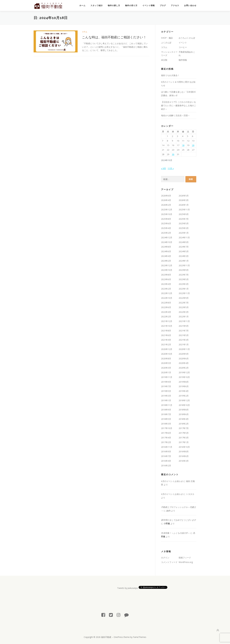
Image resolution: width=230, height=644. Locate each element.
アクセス (175, 5)
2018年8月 (184, 410)
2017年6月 (166, 433)
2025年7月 (184, 219)
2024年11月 (184, 237)
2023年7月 (184, 275)
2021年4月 (166, 340)
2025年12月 (167, 210)
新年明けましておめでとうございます (179, 520)
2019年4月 (184, 391)
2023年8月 (166, 275)
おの (168, 511)
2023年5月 (184, 279)
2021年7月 (184, 331)
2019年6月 (184, 386)
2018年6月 (184, 414)
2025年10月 (167, 214)
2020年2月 (184, 368)
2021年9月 (184, 326)
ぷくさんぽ (166, 43)
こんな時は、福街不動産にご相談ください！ (114, 37)
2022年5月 (184, 307)
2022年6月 (166, 307)
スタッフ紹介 (97, 5)
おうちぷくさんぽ (187, 38)
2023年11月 (184, 265)
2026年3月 (184, 200)
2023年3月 (184, 284)
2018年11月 (167, 405)
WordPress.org (186, 562)
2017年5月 (184, 433)
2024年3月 (184, 256)
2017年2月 (166, 442)
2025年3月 (184, 228)
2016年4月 (166, 461)
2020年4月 (184, 363)
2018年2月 (184, 424)
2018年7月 (166, 414)
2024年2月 (166, 261)
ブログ (163, 5)
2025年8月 (166, 219)
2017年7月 (184, 428)
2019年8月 (184, 382)
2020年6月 (184, 359)
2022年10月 (167, 298)
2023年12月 (167, 265)
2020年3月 (166, 368)
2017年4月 (166, 438)
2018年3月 (166, 424)
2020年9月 (184, 354)
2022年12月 (167, 293)
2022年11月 (184, 293)
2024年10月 (167, 242)
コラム (85, 32)
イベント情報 (149, 5)
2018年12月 (184, 400)
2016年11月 (167, 447)
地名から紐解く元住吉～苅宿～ (175, 115)
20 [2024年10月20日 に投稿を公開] (193, 145)
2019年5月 (166, 391)
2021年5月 (184, 335)
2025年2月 (166, 233)
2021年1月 (184, 344)
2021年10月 (167, 326)
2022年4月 (166, 312)
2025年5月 (184, 223)
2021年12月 (167, 321)
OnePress (118, 637)
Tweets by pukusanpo (128, 588)
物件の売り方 (131, 5)
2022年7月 (184, 303)
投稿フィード (185, 558)
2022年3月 (184, 312)
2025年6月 (166, 223)
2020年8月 (166, 359)
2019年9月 (166, 382)
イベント (183, 43)
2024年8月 (166, 247)
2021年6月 (166, 335)
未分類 (164, 60)
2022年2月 (166, 317)
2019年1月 (166, 400)
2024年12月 (167, 237)
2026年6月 (166, 196)
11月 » (171, 168)
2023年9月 (184, 270)
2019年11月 (167, 377)
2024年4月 (166, 256)
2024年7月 (184, 247)
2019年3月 (166, 396)
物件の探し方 (114, 5)
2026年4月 (166, 200)
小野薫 (167, 523)
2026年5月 (184, 196)
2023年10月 (167, 270)
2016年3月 (184, 461)
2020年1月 (166, 372)
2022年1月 (184, 317)
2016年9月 (166, 451)
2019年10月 (184, 377)
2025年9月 (184, 214)
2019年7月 (166, 386)
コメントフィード (169, 562)
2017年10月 (167, 428)
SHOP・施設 (167, 38)
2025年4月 (166, 228)
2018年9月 (166, 410)
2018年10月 (184, 405)
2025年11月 (184, 210)
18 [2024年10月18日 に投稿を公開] (183, 145)
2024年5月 (184, 251)
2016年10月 (184, 447)
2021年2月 (166, 344)
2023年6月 (166, 279)
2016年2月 (166, 466)
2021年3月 (184, 340)
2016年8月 (184, 451)
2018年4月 (184, 419)
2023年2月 (166, 289)
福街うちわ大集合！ (170, 75)
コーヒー (183, 47)
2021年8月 (166, 331)
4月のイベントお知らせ (172, 481)
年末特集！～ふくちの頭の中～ (175, 533)
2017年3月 (184, 438)
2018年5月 (166, 419)
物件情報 (183, 60)
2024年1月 (184, 261)
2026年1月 (184, 205)
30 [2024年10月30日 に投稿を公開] (173, 154)
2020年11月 (184, 349)
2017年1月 (184, 442)
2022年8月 (166, 303)
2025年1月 (184, 233)
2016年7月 (166, 456)
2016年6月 (184, 456)
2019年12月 (184, 372)
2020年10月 (167, 354)
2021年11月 (184, 321)
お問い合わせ (190, 5)
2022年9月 (184, 298)
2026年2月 (166, 205)
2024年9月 (184, 242)
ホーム (82, 5)
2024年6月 (166, 251)
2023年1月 (184, 289)
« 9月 (163, 168)
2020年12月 (167, 349)
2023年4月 (166, 284)
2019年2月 (184, 396)
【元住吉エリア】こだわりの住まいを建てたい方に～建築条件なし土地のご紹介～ (179, 105)
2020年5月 (166, 363)
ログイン (165, 558)
